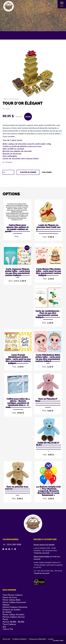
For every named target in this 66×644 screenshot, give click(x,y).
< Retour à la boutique (11, 99)
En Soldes (7, 612)
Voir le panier (47, 172)
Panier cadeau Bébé (12, 600)
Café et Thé (8, 629)
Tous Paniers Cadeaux (13, 595)
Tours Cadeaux (9, 624)
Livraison (51, 639)
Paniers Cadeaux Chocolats (15, 607)
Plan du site (6, 639)
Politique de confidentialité (37, 639)
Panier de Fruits (10, 597)
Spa (4, 627)
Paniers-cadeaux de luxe (14, 617)
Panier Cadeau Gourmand (14, 602)
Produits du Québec (12, 610)
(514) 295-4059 (14, 545)
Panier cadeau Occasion (13, 614)
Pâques (6, 605)
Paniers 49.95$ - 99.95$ (13, 622)
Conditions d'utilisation (19, 639)
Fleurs (5, 619)
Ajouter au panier (28, 172)
